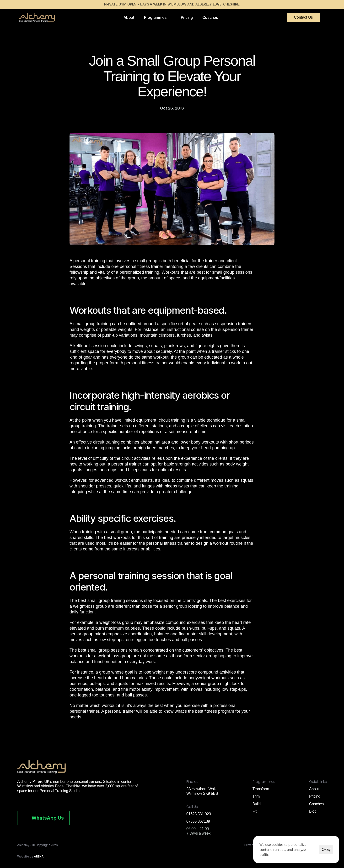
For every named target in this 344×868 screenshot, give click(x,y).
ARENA (39, 856)
